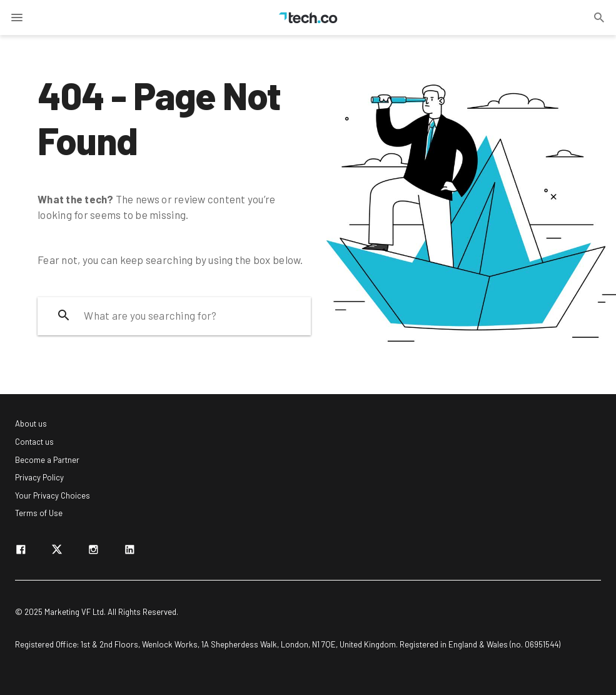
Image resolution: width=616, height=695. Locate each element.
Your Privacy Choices (53, 495)
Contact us (34, 442)
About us (31, 424)
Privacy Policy (39, 477)
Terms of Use (39, 513)
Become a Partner (47, 460)
